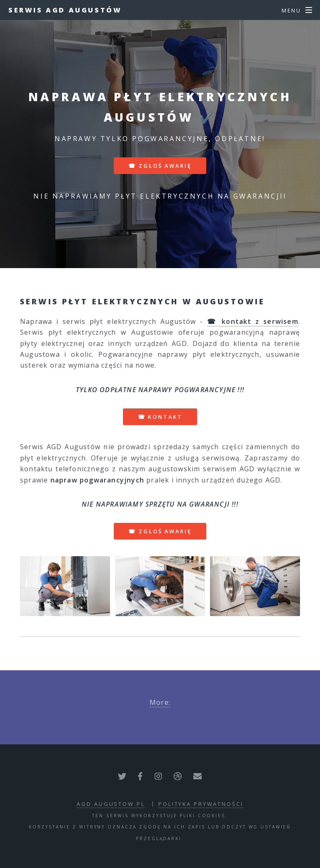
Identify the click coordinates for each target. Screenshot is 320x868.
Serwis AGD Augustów (65, 10)
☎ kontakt (160, 417)
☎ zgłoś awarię (160, 166)
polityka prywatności (201, 804)
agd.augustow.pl (111, 804)
